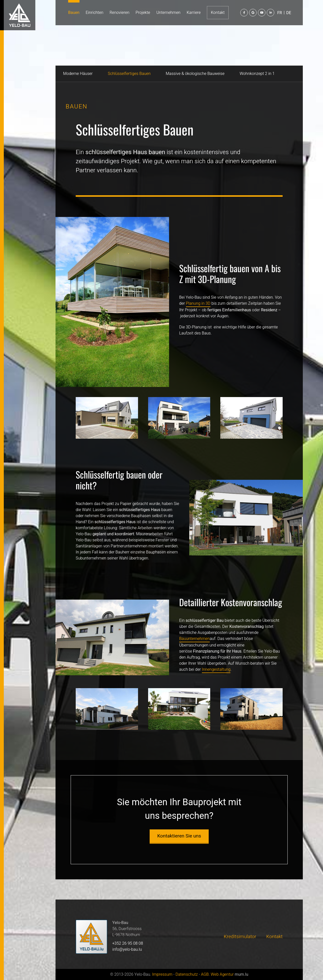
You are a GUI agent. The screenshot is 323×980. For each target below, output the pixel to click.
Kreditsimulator (240, 937)
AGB (205, 974)
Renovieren (119, 13)
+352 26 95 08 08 (128, 943)
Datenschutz (186, 974)
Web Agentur (222, 974)
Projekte (143, 13)
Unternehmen (168, 13)
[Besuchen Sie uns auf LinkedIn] (271, 13)
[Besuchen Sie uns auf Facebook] (244, 13)
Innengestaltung (216, 669)
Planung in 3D (198, 303)
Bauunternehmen (194, 639)
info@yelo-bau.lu (127, 949)
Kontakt (218, 13)
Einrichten (94, 13)
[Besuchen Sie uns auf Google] (253, 13)
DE (289, 13)
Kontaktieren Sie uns (179, 836)
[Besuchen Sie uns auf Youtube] (262, 13)
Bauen (74, 13)
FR (280, 13)
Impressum (162, 974)
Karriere (194, 13)
